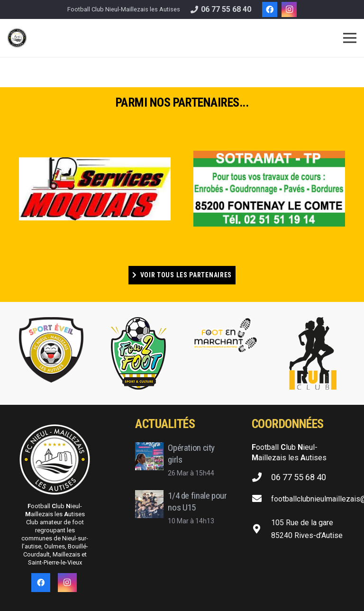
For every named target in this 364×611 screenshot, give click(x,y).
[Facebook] (270, 9)
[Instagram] (289, 9)
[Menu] (350, 38)
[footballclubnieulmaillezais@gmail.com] (261, 499)
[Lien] (17, 38)
